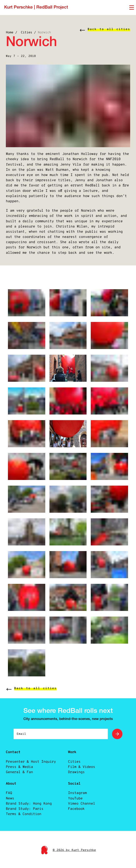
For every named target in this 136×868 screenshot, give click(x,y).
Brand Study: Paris (25, 816)
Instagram (77, 801)
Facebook (76, 816)
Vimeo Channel (82, 811)
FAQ (9, 801)
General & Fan (19, 779)
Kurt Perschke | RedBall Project (36, 7)
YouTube (75, 806)
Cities (26, 33)
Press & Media (19, 774)
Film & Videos (82, 774)
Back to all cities (109, 29)
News (10, 806)
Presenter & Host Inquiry (31, 769)
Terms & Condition (24, 822)
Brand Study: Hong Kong (29, 811)
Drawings (76, 779)
